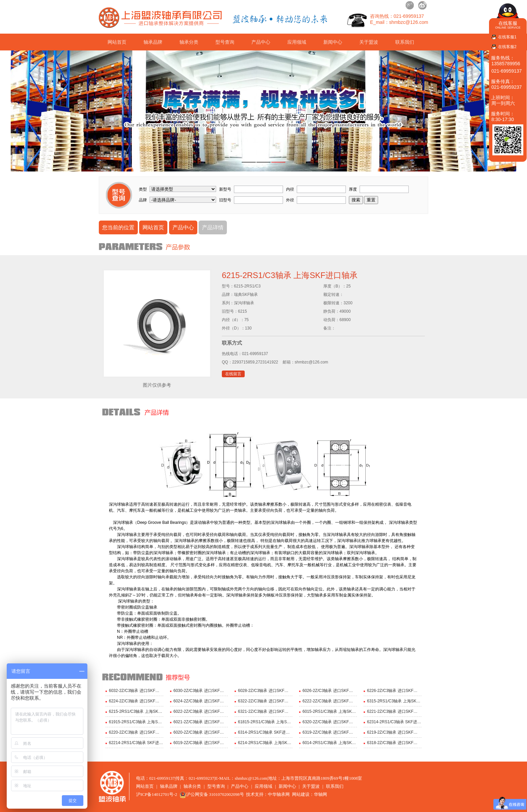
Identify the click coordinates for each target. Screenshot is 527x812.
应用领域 (297, 42)
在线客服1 (507, 37)
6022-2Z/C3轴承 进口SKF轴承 (201, 711)
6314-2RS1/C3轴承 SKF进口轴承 (265, 732)
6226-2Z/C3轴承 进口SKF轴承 (394, 691)
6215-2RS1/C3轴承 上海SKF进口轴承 (136, 711)
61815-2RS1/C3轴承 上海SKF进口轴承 (265, 722)
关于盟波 (369, 42)
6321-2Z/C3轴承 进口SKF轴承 (265, 711)
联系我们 (405, 42)
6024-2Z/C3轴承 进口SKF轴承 (201, 701)
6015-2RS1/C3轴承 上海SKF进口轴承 (330, 711)
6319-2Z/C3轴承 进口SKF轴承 (330, 732)
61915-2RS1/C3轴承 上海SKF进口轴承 (136, 722)
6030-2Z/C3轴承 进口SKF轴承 (201, 691)
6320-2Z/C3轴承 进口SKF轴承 (330, 722)
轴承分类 (189, 42)
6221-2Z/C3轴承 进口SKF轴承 (394, 711)
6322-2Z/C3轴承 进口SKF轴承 (265, 701)
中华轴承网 (279, 794)
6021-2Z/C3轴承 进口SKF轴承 (201, 722)
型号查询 (225, 42)
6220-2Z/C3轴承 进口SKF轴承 (136, 732)
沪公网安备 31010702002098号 (212, 794)
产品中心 (261, 42)
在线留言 (233, 374)
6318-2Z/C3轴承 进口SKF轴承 (394, 743)
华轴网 (320, 794)
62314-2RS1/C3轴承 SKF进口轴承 (394, 722)
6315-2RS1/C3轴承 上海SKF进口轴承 (394, 701)
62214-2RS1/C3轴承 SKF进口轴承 (136, 743)
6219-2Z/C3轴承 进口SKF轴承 (394, 732)
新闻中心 (333, 42)
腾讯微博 (410, 5)
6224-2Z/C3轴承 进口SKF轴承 (136, 701)
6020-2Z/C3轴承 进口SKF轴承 (201, 732)
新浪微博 (422, 5)
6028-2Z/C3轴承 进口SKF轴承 (265, 691)
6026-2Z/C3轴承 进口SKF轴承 (330, 691)
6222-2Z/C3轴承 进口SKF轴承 (330, 701)
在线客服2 (507, 47)
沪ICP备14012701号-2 (157, 794)
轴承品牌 (153, 42)
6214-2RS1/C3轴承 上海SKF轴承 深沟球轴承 (265, 743)
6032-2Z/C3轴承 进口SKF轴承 (136, 691)
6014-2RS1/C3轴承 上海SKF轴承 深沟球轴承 (330, 743)
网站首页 (117, 42)
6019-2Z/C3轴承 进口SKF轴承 (201, 743)
